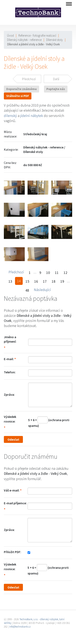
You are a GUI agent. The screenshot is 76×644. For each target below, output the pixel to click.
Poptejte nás (56, 89)
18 (54, 281)
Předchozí (16, 272)
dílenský (10, 116)
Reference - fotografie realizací (37, 35)
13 (10, 281)
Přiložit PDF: (12, 552)
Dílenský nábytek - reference (24, 40)
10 (48, 273)
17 (45, 281)
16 (36, 281)
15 (27, 281)
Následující (42, 290)
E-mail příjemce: (15, 503)
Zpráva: (9, 394)
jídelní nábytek (32, 116)
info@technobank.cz (20, 627)
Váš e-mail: (12, 490)
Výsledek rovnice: (10, 419)
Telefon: (10, 372)
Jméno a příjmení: (10, 339)
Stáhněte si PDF (18, 96)
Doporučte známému (21, 89)
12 (65, 273)
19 (62, 281)
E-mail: (9, 359)
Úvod (10, 35)
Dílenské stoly (55, 40)
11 (57, 273)
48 (27, 290)
